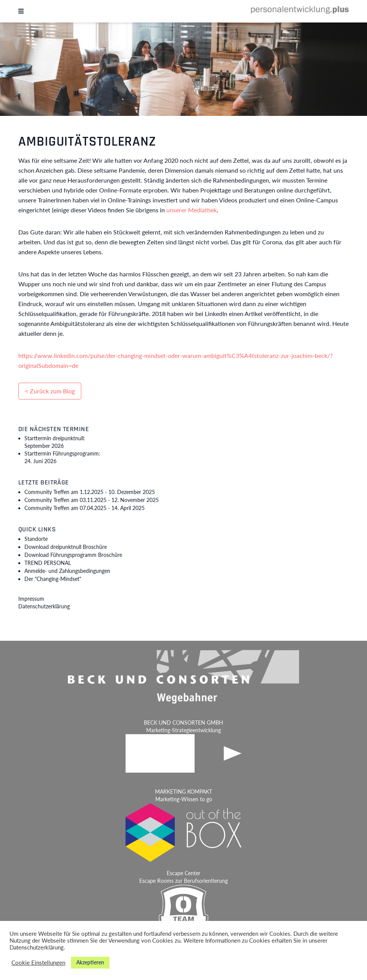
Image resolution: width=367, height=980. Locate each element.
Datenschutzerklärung (44, 606)
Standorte (36, 539)
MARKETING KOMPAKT (183, 792)
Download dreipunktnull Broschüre (66, 547)
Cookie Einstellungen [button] (38, 963)
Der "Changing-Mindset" (53, 579)
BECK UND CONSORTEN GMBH (183, 723)
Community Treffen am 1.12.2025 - (90, 492)
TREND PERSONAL (48, 563)
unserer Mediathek (192, 210)
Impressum (31, 599)
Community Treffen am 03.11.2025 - (92, 500)
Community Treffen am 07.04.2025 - (85, 508)
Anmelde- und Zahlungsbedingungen (67, 571)
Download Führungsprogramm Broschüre (73, 555)
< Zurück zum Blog (50, 391)
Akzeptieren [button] (90, 962)
